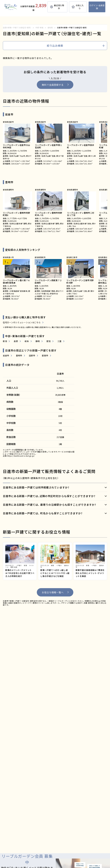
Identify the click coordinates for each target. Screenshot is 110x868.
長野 (16, 341)
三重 (60, 341)
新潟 (5, 341)
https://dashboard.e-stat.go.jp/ (21, 456)
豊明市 (19, 356)
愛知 (48, 341)
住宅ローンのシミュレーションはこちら (22, 322)
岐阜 (27, 341)
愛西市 (45, 356)
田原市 (32, 356)
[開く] (55, 487)
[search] (55, 46)
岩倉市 (6, 356)
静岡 (38, 341)
